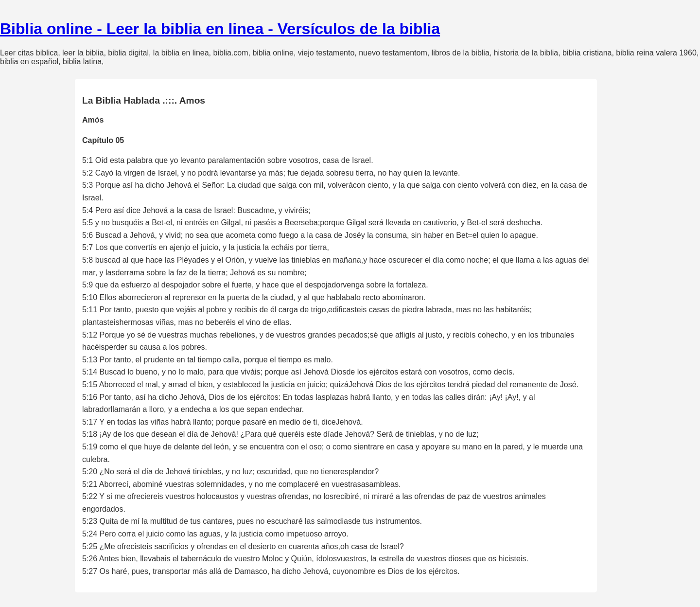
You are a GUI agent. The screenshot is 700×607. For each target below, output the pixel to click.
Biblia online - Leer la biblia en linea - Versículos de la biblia (220, 29)
